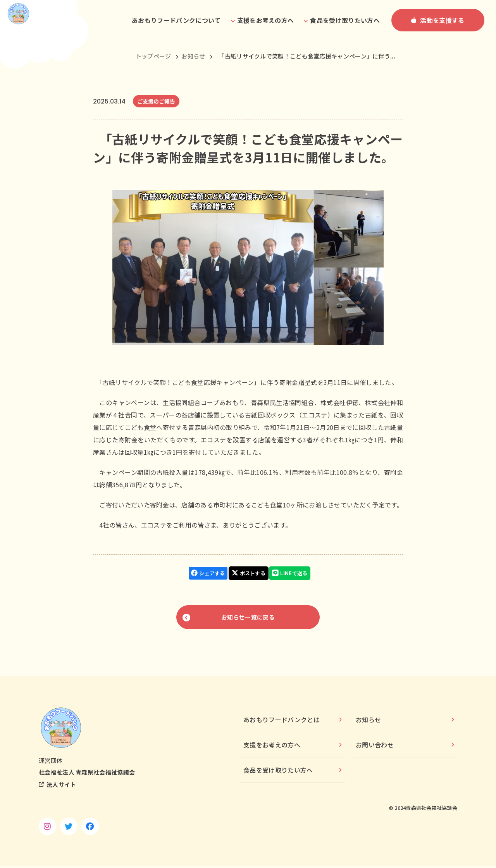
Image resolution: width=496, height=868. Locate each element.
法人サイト (61, 786)
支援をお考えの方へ (272, 747)
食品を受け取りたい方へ (278, 772)
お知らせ (193, 56)
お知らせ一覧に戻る (248, 617)
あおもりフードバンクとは (282, 721)
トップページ (153, 56)
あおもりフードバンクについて (176, 20)
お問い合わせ (375, 747)
